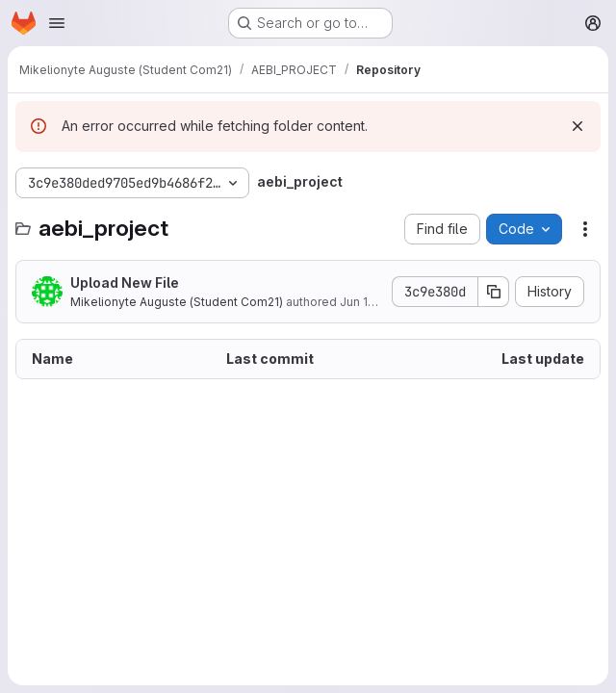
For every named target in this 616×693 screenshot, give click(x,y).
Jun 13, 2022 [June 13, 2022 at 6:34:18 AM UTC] (374, 302)
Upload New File (125, 282)
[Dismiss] (577, 126)
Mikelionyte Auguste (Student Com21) (177, 302)
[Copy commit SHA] (494, 292)
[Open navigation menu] (57, 23)
